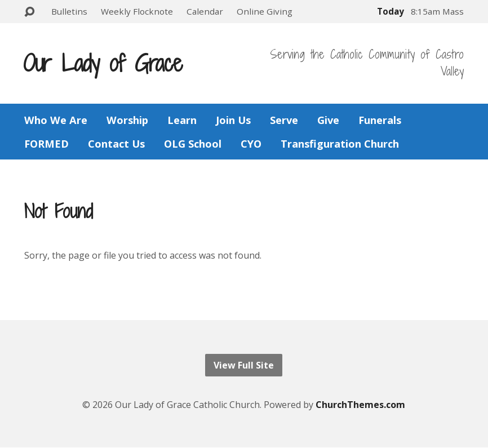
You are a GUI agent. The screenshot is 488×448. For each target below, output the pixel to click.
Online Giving (265, 11)
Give (328, 120)
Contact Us (116, 144)
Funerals (380, 120)
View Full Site (244, 365)
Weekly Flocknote (137, 11)
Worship (127, 120)
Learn (182, 120)
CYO (251, 144)
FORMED (46, 144)
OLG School (193, 144)
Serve (284, 120)
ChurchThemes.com (360, 405)
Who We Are (56, 120)
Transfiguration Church (340, 144)
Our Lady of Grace (103, 63)
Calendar (205, 11)
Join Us (233, 120)
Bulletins (69, 11)
